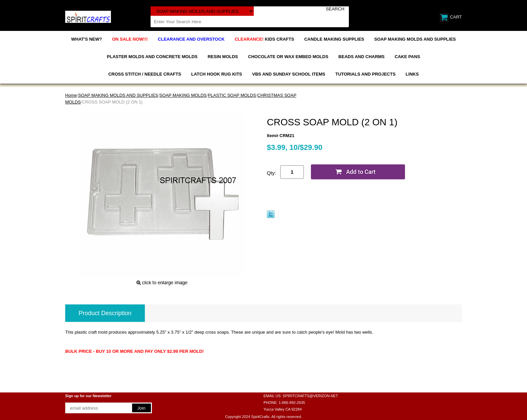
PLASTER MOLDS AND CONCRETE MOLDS (152, 57)
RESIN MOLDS (223, 57)
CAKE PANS (407, 57)
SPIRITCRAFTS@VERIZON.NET (310, 396)
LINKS (412, 74)
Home (71, 95)
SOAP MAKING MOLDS (183, 95)
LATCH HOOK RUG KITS (217, 74)
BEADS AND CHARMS (361, 57)
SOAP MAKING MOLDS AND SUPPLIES (415, 39)
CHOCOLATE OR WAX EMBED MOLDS (288, 57)
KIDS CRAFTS (264, 39)
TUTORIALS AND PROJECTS (366, 74)
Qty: (272, 173)
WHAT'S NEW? (87, 39)
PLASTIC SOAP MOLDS (232, 95)
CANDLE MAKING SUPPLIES (334, 39)
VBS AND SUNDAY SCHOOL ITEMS (289, 74)
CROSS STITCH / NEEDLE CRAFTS (145, 74)
